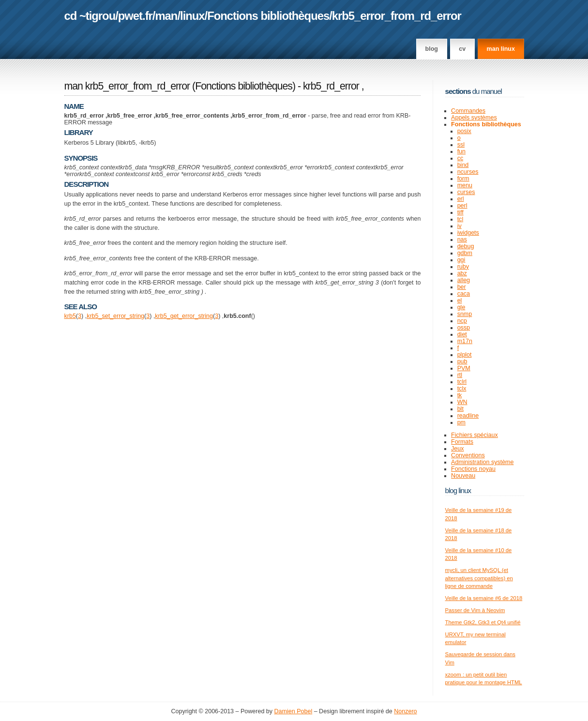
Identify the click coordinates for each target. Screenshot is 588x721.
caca (464, 294)
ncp (462, 321)
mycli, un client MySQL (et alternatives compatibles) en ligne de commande (479, 578)
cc (460, 158)
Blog (432, 49)
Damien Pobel (294, 711)
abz (462, 273)
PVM (464, 368)
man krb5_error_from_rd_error (127, 86)
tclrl (462, 382)
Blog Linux (458, 490)
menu (465, 185)
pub (462, 361)
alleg (464, 280)
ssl (461, 145)
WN (462, 402)
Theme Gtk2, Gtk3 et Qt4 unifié (483, 622)
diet (462, 334)
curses (466, 192)
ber (462, 287)
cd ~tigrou (90, 16)
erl (461, 199)
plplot (465, 355)
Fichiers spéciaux (475, 435)
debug (466, 246)
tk (460, 395)
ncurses (468, 172)
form (463, 179)
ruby (463, 267)
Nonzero (405, 711)
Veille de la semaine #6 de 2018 (484, 598)
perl (462, 206)
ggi (461, 260)
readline (468, 416)
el (460, 300)
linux (192, 16)
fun (461, 151)
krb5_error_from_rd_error (397, 16)
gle (461, 307)
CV (462, 49)
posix (464, 131)
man (166, 16)
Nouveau (463, 476)
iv (460, 226)
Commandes (468, 111)
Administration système (482, 462)
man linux (501, 49)
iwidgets (468, 233)
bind (463, 165)
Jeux (457, 449)
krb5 (70, 316)
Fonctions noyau (473, 469)
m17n (465, 341)
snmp (465, 314)
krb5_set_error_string (115, 316)
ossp (464, 328)
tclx (462, 389)
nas (462, 240)
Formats (462, 442)
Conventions (468, 455)
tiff (460, 212)
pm (461, 422)
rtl (460, 375)
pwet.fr (135, 16)
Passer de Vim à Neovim (475, 610)
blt (460, 409)
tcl (460, 219)
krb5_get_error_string (184, 316)
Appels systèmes (474, 118)
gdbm (465, 253)
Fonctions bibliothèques (268, 16)
